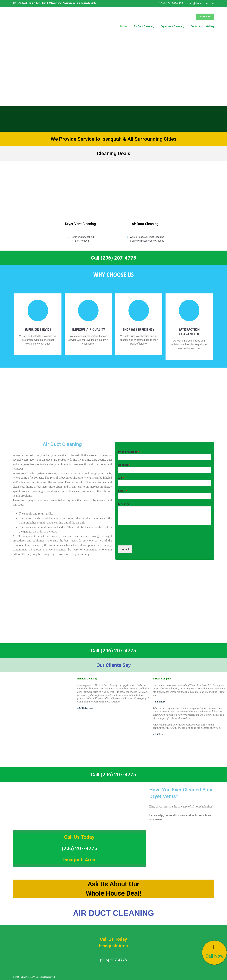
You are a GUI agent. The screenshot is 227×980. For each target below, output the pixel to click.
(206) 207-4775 (79, 848)
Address (124, 465)
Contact (195, 26)
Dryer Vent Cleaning (172, 26)
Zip (121, 478)
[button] (205, 17)
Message (124, 504)
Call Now (214, 956)
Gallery (210, 26)
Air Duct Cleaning (144, 26)
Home (124, 26)
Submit (125, 549)
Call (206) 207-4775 (113, 258)
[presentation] (142, 540)
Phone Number (129, 452)
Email (123, 491)
